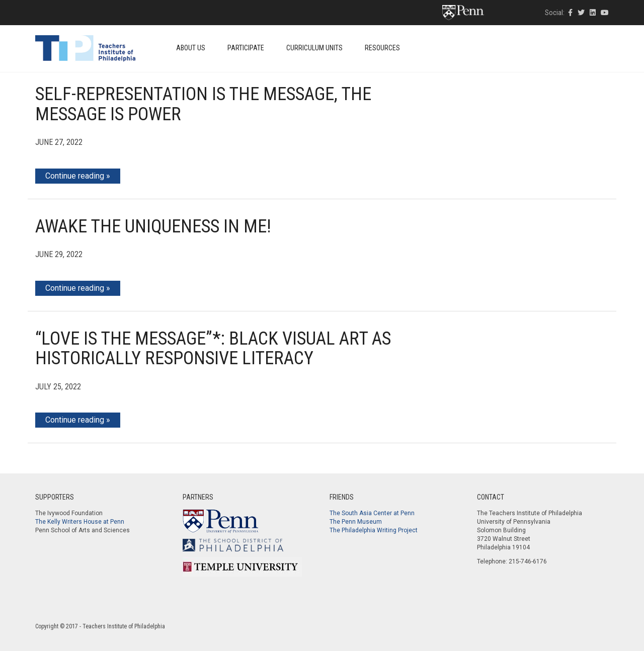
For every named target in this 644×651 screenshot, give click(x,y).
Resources (382, 48)
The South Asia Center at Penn (372, 513)
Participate (246, 48)
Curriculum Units (314, 48)
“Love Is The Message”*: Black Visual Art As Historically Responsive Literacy (213, 349)
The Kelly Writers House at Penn (80, 522)
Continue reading (75, 176)
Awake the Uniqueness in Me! (153, 226)
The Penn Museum (356, 522)
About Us (191, 48)
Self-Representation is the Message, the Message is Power (203, 104)
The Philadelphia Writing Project (374, 530)
